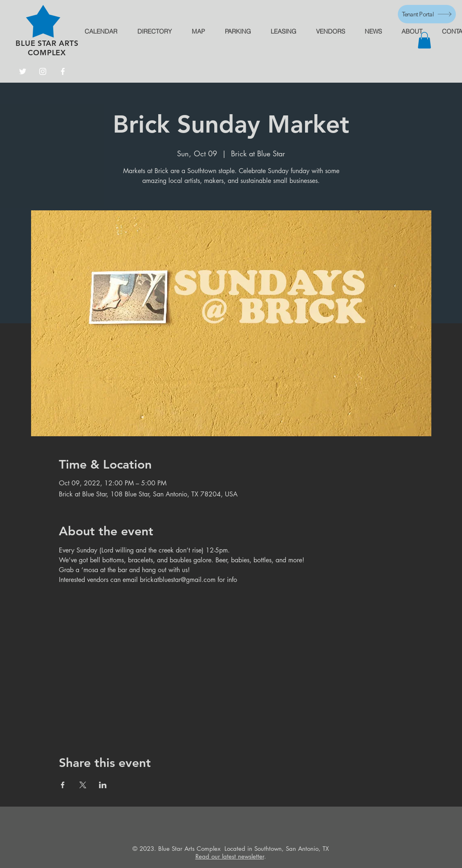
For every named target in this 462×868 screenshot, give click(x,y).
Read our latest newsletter (230, 856)
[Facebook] (63, 71)
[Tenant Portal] (427, 14)
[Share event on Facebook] (63, 785)
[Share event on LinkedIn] (103, 785)
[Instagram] (43, 71)
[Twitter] (23, 71)
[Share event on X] (83, 785)
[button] (424, 40)
